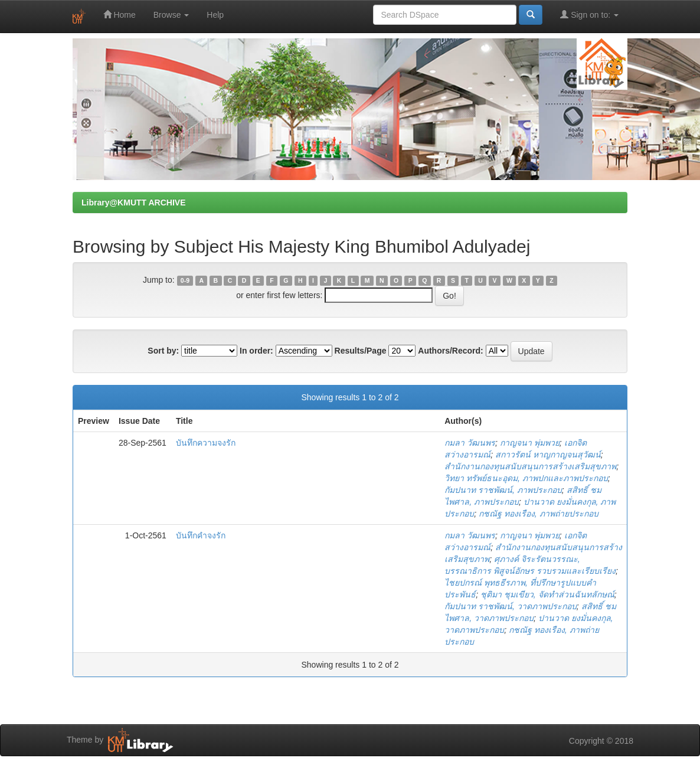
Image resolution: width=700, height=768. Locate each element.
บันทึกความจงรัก (206, 443)
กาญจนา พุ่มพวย (530, 443)
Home (120, 14)
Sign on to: (589, 14)
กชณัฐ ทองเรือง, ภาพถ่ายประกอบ (539, 514)
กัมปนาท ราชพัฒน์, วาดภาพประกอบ (511, 606)
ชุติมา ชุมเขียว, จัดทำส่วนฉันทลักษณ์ (547, 594)
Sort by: (163, 351)
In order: (256, 351)
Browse (171, 15)
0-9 (185, 280)
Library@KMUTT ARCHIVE (133, 202)
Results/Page (361, 351)
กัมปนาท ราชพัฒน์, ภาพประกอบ (503, 490)
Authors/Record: (450, 351)
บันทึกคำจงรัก (201, 535)
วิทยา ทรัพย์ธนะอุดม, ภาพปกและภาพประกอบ (526, 478)
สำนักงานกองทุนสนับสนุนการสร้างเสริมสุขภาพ (530, 466)
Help (215, 15)
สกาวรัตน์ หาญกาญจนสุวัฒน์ (548, 455)
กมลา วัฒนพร (470, 443)
